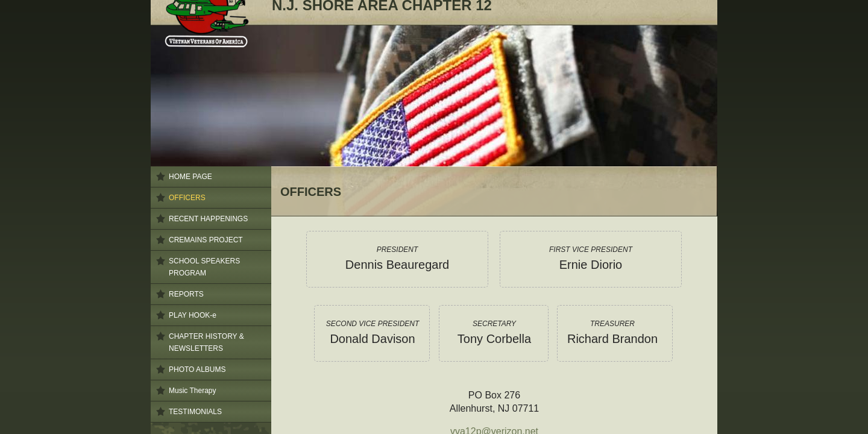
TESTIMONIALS (195, 412)
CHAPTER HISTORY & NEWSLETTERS (206, 342)
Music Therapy (192, 391)
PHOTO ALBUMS (197, 370)
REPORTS (186, 294)
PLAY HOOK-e (193, 315)
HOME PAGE (190, 177)
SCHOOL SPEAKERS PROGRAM (204, 267)
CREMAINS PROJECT (206, 240)
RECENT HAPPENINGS (208, 219)
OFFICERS (187, 198)
